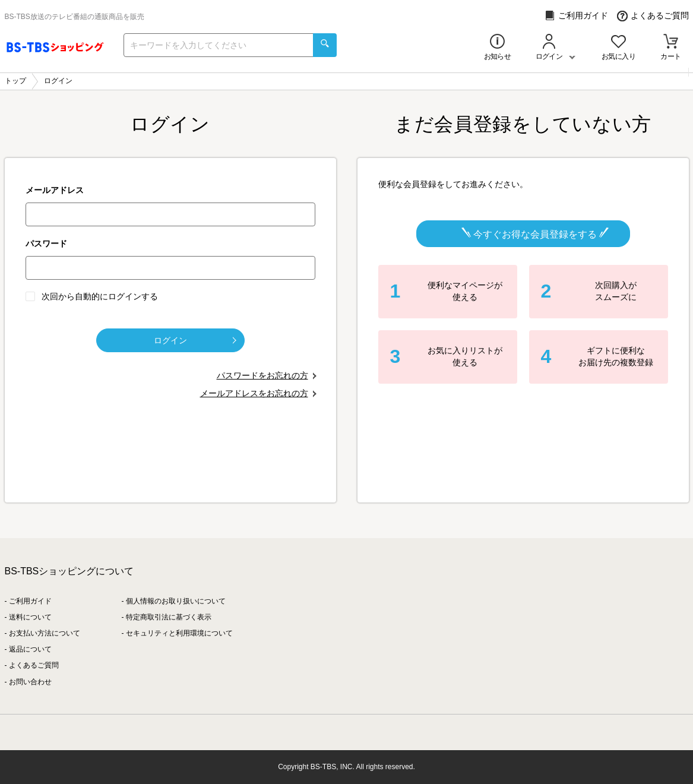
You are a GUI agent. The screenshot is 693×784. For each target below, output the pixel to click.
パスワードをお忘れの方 (262, 375)
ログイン (195, 340)
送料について (30, 617)
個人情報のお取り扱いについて (176, 601)
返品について (30, 649)
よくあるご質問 (653, 16)
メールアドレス (55, 190)
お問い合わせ (30, 682)
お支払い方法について (45, 633)
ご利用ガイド (576, 16)
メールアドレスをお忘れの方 (254, 393)
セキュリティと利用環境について (179, 633)
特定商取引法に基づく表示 (169, 617)
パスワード (46, 244)
